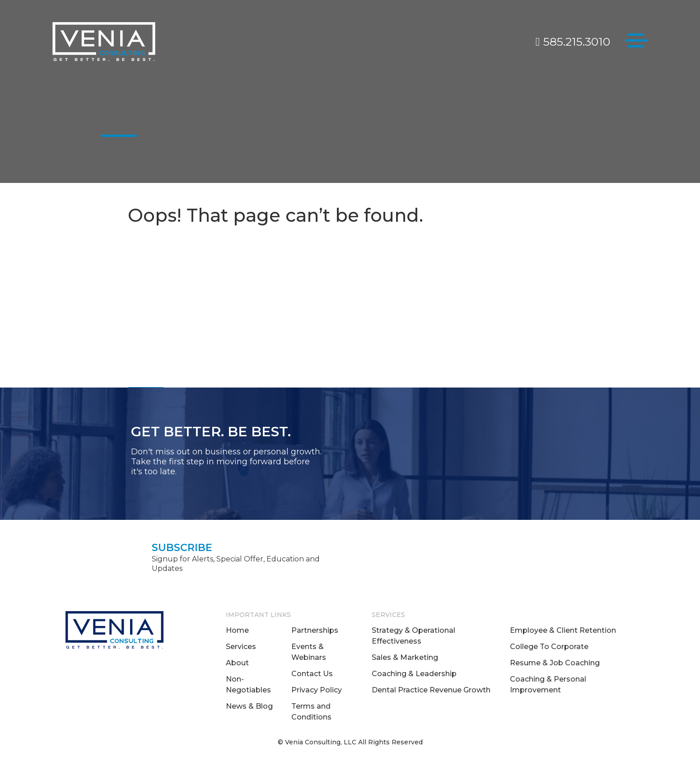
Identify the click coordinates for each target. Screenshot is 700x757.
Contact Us (312, 674)
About (237, 663)
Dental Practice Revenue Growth (431, 690)
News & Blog (249, 706)
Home (237, 630)
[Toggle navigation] (636, 42)
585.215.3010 (573, 42)
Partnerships (315, 630)
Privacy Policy (317, 690)
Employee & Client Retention (563, 630)
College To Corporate (549, 647)
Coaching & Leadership (414, 674)
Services (241, 647)
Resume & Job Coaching (555, 663)
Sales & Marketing (405, 657)
